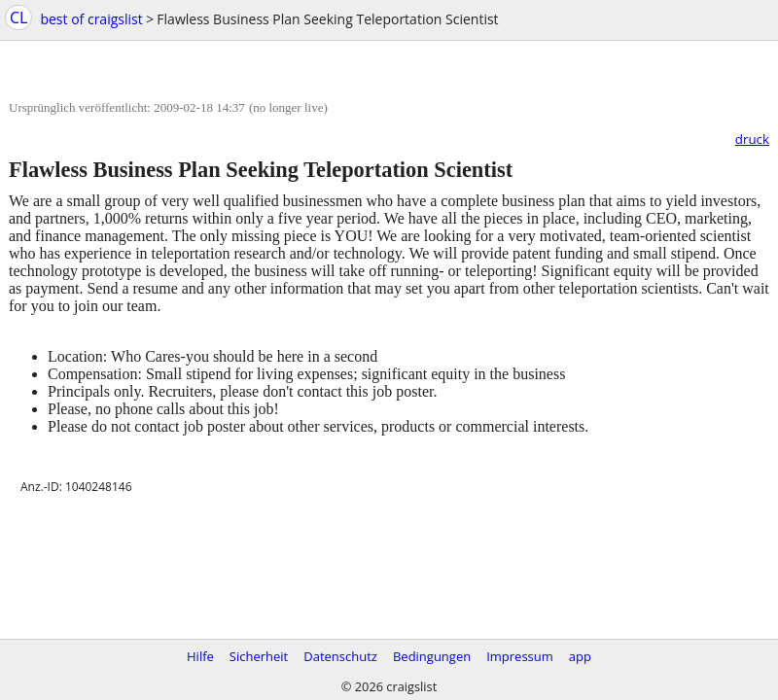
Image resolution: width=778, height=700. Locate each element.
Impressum (520, 656)
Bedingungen (432, 656)
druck (752, 139)
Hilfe (200, 656)
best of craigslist (91, 19)
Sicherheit (259, 656)
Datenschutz (340, 656)
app (580, 656)
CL (18, 17)
